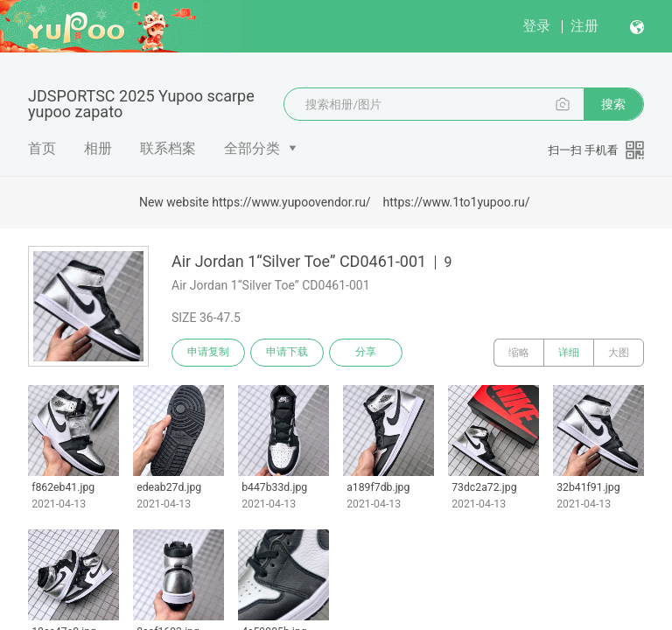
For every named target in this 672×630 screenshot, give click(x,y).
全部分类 (252, 148)
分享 (366, 353)
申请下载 (287, 353)
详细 (569, 353)
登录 (536, 26)
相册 (98, 148)
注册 (584, 26)
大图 (619, 353)
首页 (42, 148)
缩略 (519, 353)
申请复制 (208, 353)
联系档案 (168, 148)
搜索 (613, 104)
